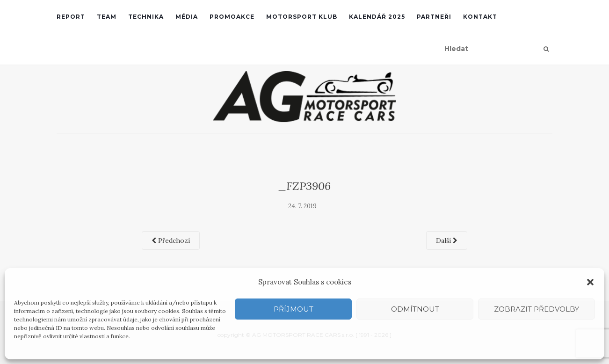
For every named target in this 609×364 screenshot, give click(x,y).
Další (447, 240)
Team (107, 17)
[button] (590, 282)
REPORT (71, 17)
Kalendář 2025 (377, 17)
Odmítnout (415, 309)
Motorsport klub (302, 17)
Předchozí (171, 240)
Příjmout (294, 309)
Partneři (434, 17)
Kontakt (480, 17)
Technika (146, 17)
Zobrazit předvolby (536, 309)
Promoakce (232, 17)
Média (187, 17)
